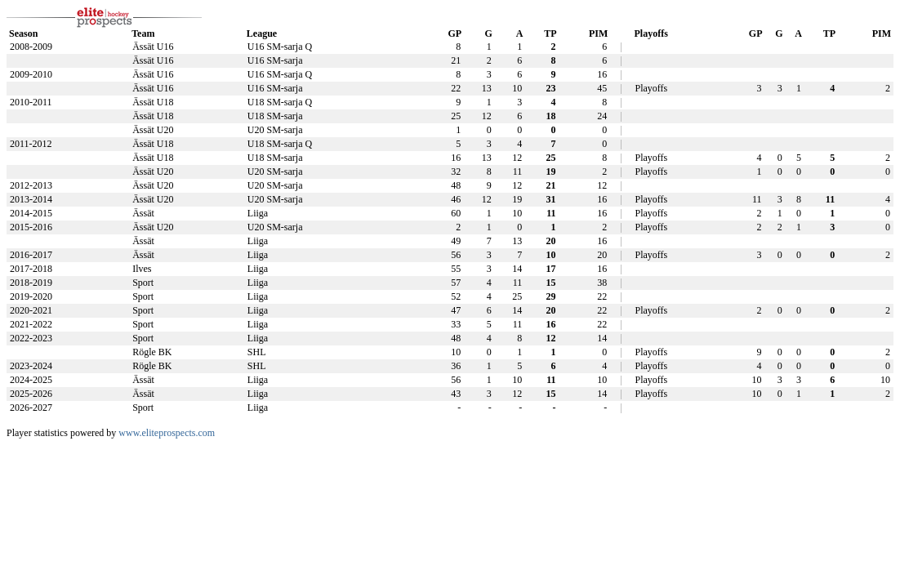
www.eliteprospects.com (167, 433)
